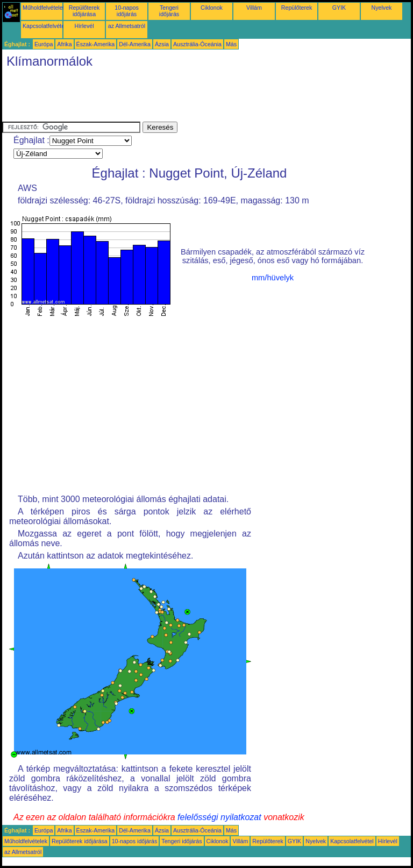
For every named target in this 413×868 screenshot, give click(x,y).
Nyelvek (382, 8)
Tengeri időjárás (169, 11)
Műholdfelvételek (44, 8)
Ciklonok (212, 8)
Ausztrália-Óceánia (197, 44)
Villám (254, 8)
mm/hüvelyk (273, 278)
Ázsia (162, 44)
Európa (44, 44)
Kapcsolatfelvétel (44, 26)
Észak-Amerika (96, 44)
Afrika (64, 44)
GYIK (339, 8)
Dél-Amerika (135, 44)
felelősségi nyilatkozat (219, 817)
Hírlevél (84, 26)
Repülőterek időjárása (84, 11)
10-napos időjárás (126, 11)
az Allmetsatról (127, 26)
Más (231, 44)
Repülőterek (297, 8)
